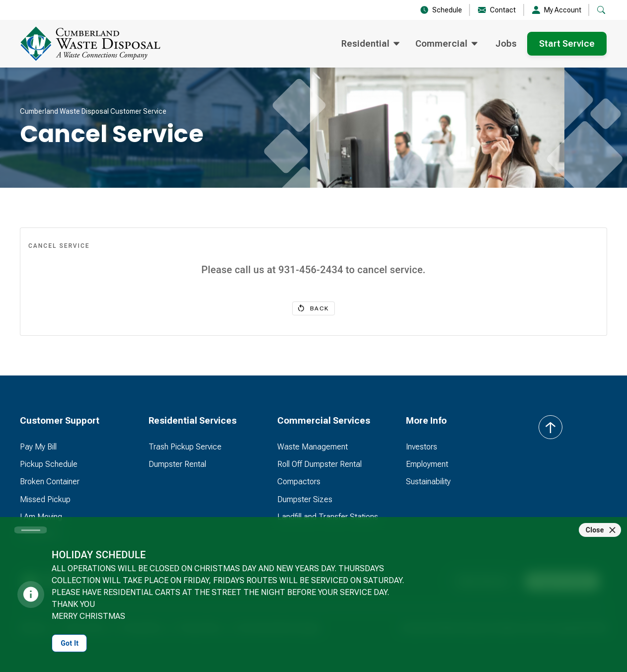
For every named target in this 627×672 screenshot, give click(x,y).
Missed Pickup (45, 499)
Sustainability (428, 482)
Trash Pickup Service (185, 447)
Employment (427, 464)
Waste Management (313, 447)
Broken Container (50, 482)
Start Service (567, 43)
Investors (422, 447)
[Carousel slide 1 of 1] (31, 530)
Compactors (299, 482)
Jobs (506, 43)
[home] (106, 44)
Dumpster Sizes (305, 499)
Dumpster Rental (177, 464)
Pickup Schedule (49, 464)
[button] (601, 10)
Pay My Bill (38, 447)
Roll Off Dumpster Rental (319, 464)
